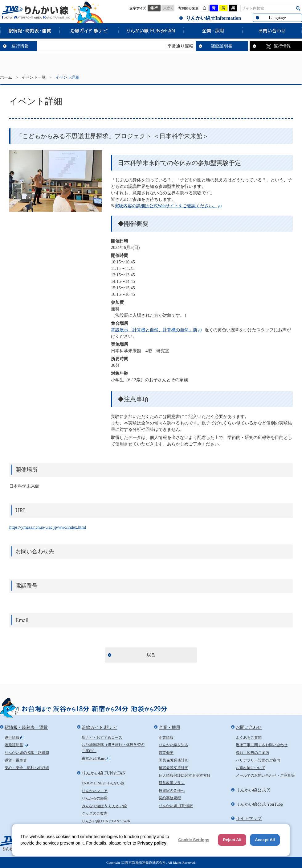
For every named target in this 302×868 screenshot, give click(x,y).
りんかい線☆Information (213, 18)
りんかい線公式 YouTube (259, 804)
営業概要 (166, 753)
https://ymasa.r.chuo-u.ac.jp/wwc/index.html (48, 527)
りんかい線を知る (173, 745)
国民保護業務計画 (173, 760)
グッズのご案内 (95, 813)
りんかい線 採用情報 (176, 806)
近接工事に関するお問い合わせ (262, 745)
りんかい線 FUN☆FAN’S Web (106, 821)
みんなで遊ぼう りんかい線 (104, 806)
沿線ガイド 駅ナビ (89, 31)
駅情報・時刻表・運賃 (30, 31)
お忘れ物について (251, 768)
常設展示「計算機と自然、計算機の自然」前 (154, 330)
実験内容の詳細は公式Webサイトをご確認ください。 (166, 206)
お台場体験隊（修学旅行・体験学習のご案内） (113, 748)
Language (277, 18)
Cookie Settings (194, 840)
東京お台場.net (94, 758)
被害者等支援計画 (173, 768)
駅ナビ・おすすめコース (102, 738)
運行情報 (20, 46)
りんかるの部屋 (95, 798)
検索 (298, 8)
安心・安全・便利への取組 (27, 768)
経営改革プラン (172, 783)
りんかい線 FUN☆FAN (151, 31)
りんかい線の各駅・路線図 (27, 753)
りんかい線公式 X (253, 790)
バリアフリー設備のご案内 (258, 760)
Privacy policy (152, 843)
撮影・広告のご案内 (252, 753)
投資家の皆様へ (172, 791)
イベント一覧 (34, 77)
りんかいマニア (95, 791)
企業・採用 (213, 31)
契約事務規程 (170, 798)
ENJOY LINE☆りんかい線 (103, 783)
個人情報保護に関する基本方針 (185, 775)
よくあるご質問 (249, 738)
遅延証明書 (222, 46)
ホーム (6, 77)
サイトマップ (249, 818)
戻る (151, 655)
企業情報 (166, 738)
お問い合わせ (272, 31)
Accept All (265, 840)
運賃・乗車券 (16, 760)
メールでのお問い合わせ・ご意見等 (265, 775)
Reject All (232, 840)
